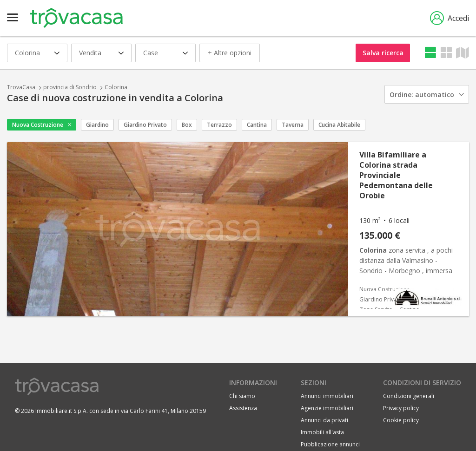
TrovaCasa (21, 87)
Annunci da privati (324, 420)
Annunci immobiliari (327, 396)
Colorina (116, 87)
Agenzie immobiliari (327, 408)
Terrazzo (219, 125)
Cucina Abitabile (339, 125)
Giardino (97, 125)
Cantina (257, 125)
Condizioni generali (409, 396)
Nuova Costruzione (38, 125)
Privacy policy (401, 408)
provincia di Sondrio (70, 87)
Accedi (450, 18)
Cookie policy (401, 420)
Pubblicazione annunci (330, 444)
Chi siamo (242, 396)
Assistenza (243, 408)
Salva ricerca (383, 53)
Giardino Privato (145, 125)
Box (187, 125)
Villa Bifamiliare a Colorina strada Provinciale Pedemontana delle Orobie (396, 175)
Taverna (293, 125)
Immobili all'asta (322, 432)
